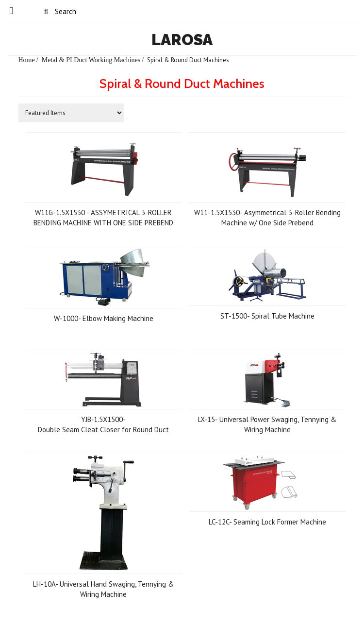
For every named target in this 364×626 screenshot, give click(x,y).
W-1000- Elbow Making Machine (104, 318)
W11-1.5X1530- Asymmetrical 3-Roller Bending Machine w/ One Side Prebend (267, 218)
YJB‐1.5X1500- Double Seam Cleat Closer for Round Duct (103, 424)
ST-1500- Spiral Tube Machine (267, 316)
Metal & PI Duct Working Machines (91, 60)
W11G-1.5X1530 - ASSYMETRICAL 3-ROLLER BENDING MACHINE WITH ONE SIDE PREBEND (103, 218)
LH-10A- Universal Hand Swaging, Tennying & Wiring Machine (103, 589)
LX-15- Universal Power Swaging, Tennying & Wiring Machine (267, 424)
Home (27, 60)
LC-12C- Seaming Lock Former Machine (267, 522)
